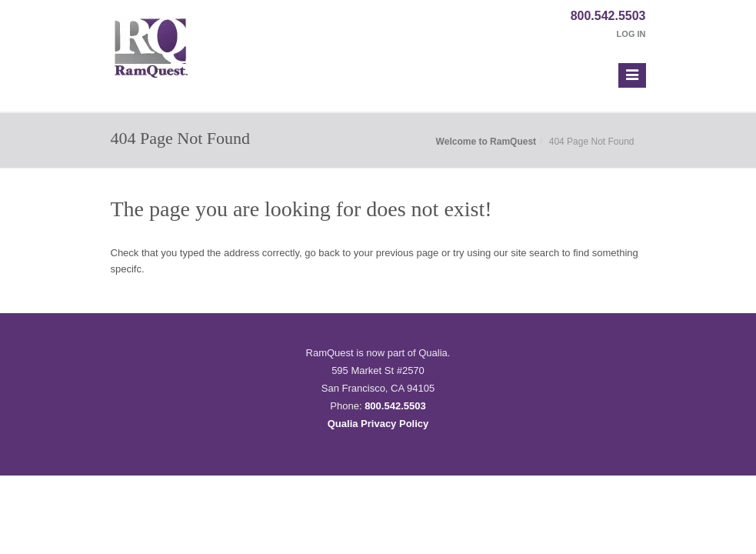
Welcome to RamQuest (486, 142)
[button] (632, 75)
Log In (631, 34)
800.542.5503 (608, 16)
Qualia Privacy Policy (378, 424)
